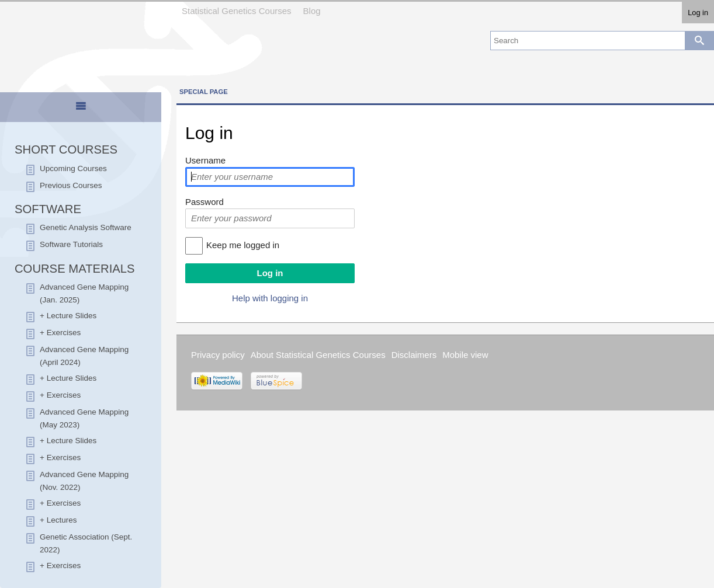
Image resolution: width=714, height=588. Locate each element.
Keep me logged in (243, 245)
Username (205, 160)
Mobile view (465, 355)
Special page (204, 92)
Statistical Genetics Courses (237, 11)
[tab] (81, 108)
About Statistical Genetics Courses (318, 355)
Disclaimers (414, 355)
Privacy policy (218, 355)
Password (205, 202)
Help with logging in (270, 298)
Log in (698, 13)
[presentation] (81, 111)
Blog (312, 11)
